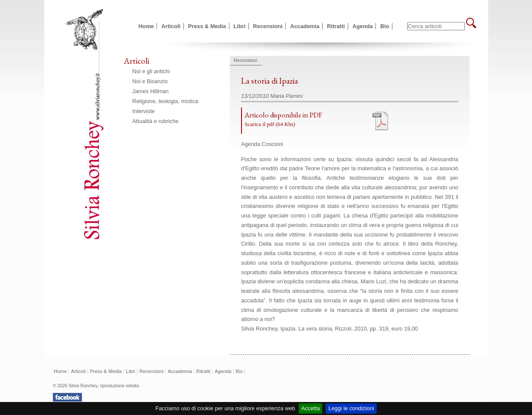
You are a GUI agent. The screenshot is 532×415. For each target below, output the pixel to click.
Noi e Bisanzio (150, 81)
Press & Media (207, 26)
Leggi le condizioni (351, 408)
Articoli (171, 26)
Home (146, 26)
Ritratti (336, 26)
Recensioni (268, 26)
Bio (385, 26)
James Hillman (150, 91)
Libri (240, 26)
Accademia (305, 26)
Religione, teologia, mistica (165, 101)
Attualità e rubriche (155, 121)
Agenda (363, 26)
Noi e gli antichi (151, 71)
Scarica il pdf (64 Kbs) (270, 124)
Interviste (144, 111)
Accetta (311, 408)
